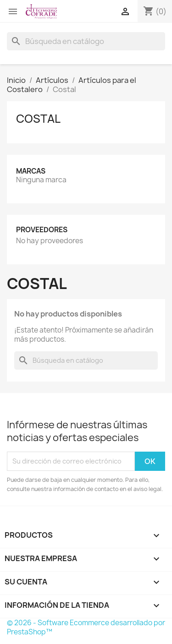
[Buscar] (86, 41)
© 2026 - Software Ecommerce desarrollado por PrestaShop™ (86, 627)
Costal (38, 119)
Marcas (31, 171)
